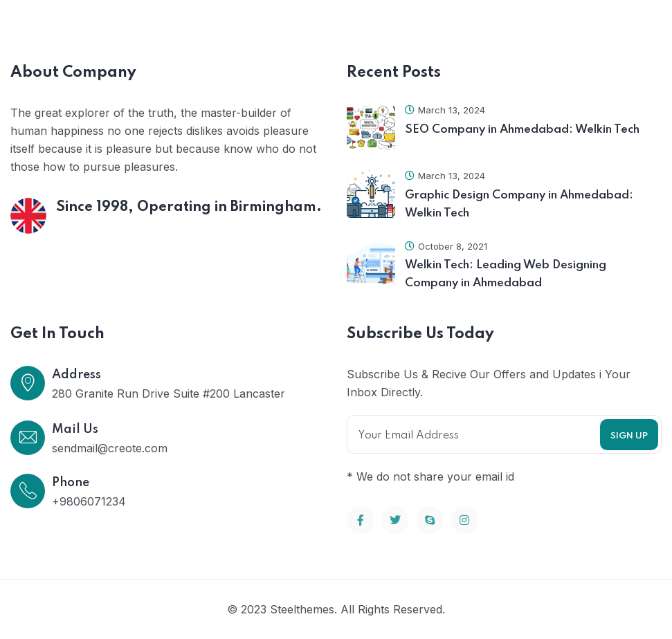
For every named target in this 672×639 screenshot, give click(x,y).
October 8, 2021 (446, 246)
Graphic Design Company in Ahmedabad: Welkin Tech (519, 204)
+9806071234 (89, 501)
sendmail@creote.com (110, 448)
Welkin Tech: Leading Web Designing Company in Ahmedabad (506, 274)
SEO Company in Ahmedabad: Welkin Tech (522, 130)
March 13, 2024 (445, 110)
